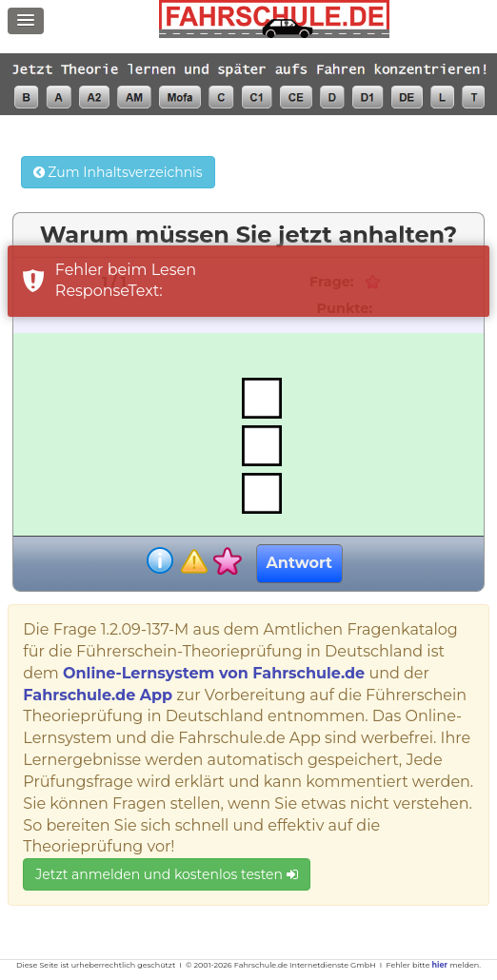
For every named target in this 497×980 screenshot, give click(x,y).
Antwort (299, 563)
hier (440, 965)
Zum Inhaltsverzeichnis (118, 172)
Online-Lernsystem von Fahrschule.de (214, 673)
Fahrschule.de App (98, 695)
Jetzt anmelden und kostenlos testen (166, 874)
